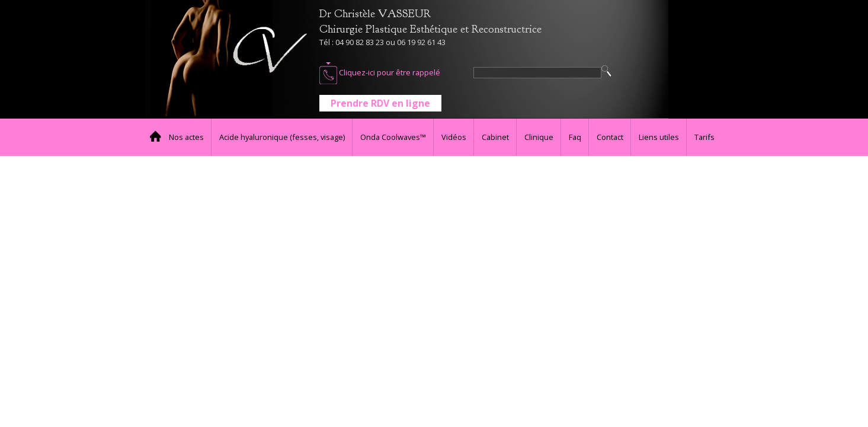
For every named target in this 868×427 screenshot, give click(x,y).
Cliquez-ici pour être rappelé (380, 73)
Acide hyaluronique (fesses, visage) (282, 137)
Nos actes (186, 137)
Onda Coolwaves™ (393, 137)
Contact (610, 137)
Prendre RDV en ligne (380, 103)
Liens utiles (659, 137)
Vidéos (454, 137)
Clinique (539, 137)
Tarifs (704, 137)
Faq (575, 137)
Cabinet (495, 137)
